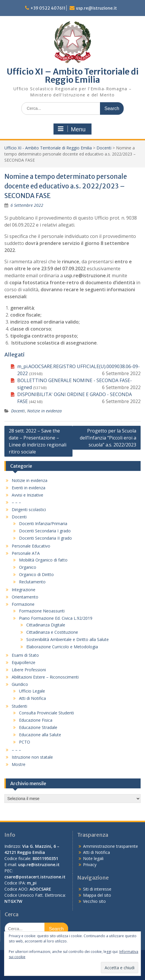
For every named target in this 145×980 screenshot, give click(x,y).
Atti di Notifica (32, 698)
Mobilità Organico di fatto (43, 560)
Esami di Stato (25, 655)
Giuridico (20, 684)
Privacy (90, 865)
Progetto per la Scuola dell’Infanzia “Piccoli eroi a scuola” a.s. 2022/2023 (108, 438)
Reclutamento (32, 582)
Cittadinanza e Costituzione (52, 632)
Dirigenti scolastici (29, 510)
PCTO (25, 742)
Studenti (19, 706)
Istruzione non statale (32, 757)
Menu (72, 129)
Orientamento (25, 597)
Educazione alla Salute (40, 735)
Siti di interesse (97, 889)
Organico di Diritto (36, 574)
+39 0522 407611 (48, 8)
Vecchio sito (94, 901)
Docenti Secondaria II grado (45, 538)
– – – (16, 502)
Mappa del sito (97, 895)
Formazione (23, 604)
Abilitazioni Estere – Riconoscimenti (45, 677)
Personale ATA (26, 553)
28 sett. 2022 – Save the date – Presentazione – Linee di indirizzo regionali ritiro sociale (38, 441)
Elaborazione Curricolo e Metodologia (62, 647)
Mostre (19, 764)
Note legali (93, 858)
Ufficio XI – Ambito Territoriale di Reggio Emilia (73, 76)
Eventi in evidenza (29, 488)
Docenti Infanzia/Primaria (43, 523)
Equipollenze (24, 662)
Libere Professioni (29, 670)
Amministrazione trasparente (111, 846)
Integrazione (24, 590)
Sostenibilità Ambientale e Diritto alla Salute (68, 639)
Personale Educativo (31, 546)
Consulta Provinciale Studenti (46, 713)
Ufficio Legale (32, 691)
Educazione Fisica (36, 720)
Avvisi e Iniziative (27, 495)
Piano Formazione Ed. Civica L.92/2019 (56, 618)
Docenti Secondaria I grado (45, 531)
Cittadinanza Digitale (46, 625)
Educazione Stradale (38, 727)
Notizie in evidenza (44, 411)
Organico (28, 567)
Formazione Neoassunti (42, 611)
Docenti (104, 148)
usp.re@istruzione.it (96, 8)
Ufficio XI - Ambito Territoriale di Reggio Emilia (48, 148)
